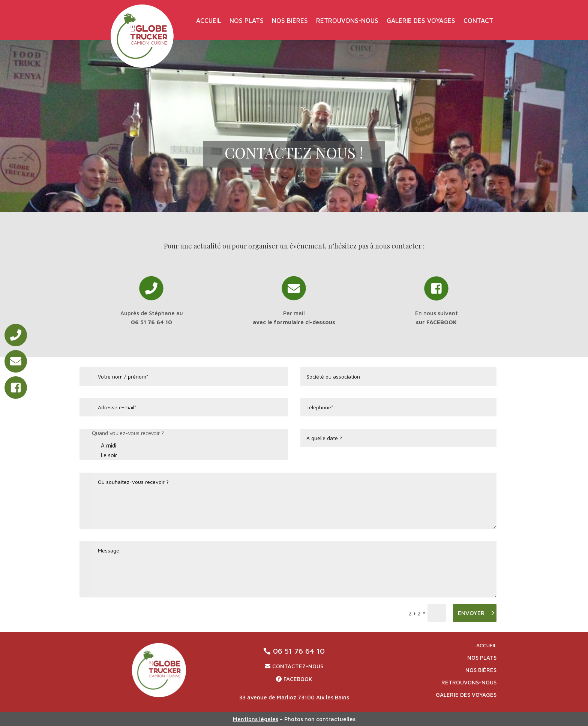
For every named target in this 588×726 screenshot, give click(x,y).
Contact (478, 21)
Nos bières (290, 21)
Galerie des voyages (421, 21)
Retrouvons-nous (347, 21)
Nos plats (247, 21)
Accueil (209, 21)
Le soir (104, 456)
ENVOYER (471, 613)
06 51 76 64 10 (299, 651)
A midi (104, 446)
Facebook (298, 679)
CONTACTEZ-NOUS (298, 666)
